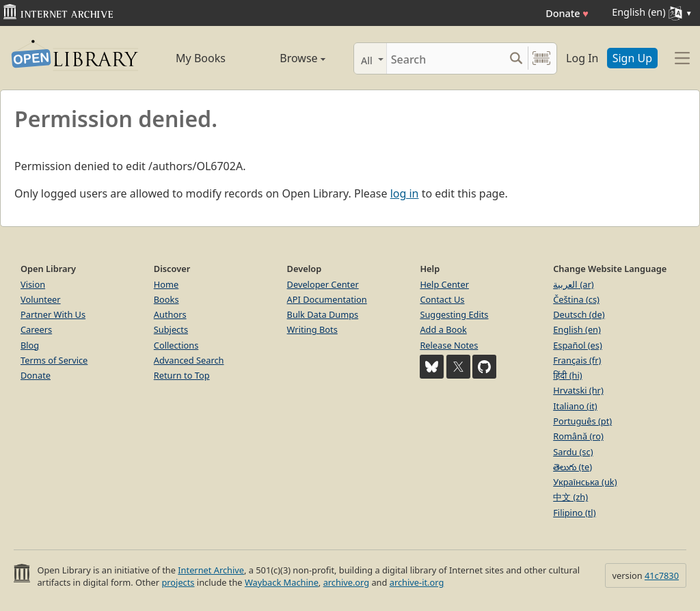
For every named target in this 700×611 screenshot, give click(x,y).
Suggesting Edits (454, 314)
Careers (36, 329)
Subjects (171, 329)
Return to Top (182, 375)
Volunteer (41, 299)
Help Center (444, 284)
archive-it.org (417, 582)
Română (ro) (578, 436)
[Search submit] (516, 58)
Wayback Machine (282, 582)
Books (166, 299)
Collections (176, 345)
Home (166, 284)
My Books (201, 58)
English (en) (577, 329)
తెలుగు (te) (573, 467)
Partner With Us (53, 314)
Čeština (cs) (576, 299)
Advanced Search (189, 360)
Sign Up (632, 58)
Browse (288, 58)
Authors (170, 314)
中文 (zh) (570, 497)
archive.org (346, 582)
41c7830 (662, 575)
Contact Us (442, 299)
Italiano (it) (575, 406)
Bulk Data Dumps (323, 314)
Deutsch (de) (579, 314)
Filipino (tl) (574, 513)
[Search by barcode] (541, 58)
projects (178, 582)
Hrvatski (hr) (578, 390)
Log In (582, 58)
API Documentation (327, 299)
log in (405, 193)
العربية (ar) (573, 284)
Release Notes (449, 345)
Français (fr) (577, 360)
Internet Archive (211, 570)
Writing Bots (312, 329)
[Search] (445, 58)
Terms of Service (54, 360)
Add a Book (443, 329)
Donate (567, 13)
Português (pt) (582, 421)
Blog (30, 345)
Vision (33, 284)
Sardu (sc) (573, 452)
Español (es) (578, 345)
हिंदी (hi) (567, 375)
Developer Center (323, 284)
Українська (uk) (585, 482)
